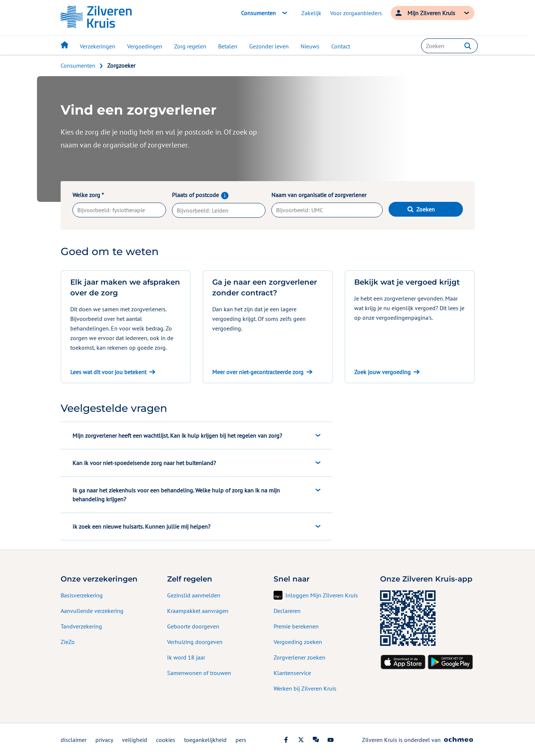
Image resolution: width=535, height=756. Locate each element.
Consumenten (78, 65)
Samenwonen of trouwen (199, 673)
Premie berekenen (296, 626)
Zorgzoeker (121, 65)
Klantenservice (292, 673)
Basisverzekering (82, 595)
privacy (104, 740)
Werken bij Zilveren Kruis (305, 688)
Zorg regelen (190, 46)
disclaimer (74, 740)
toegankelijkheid (205, 740)
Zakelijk (311, 13)
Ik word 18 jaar (186, 657)
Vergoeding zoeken (298, 642)
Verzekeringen (98, 46)
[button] (468, 46)
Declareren (287, 611)
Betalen (228, 46)
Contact (341, 46)
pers (241, 740)
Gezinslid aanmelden (194, 595)
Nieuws (310, 46)
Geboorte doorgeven (193, 626)
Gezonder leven (269, 46)
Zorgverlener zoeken (299, 657)
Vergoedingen (145, 46)
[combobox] (449, 46)
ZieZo (68, 642)
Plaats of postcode (219, 195)
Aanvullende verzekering (92, 611)
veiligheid (135, 740)
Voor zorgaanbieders (356, 13)
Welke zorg (88, 195)
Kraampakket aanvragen (198, 611)
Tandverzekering (81, 626)
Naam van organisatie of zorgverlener (319, 195)
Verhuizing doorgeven (195, 642)
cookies (166, 740)
